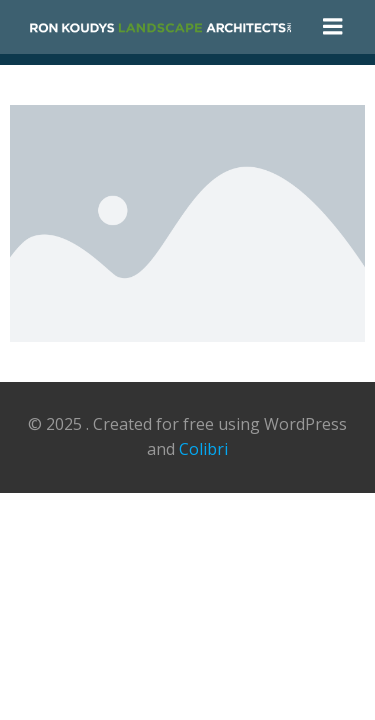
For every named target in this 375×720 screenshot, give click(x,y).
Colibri (203, 449)
